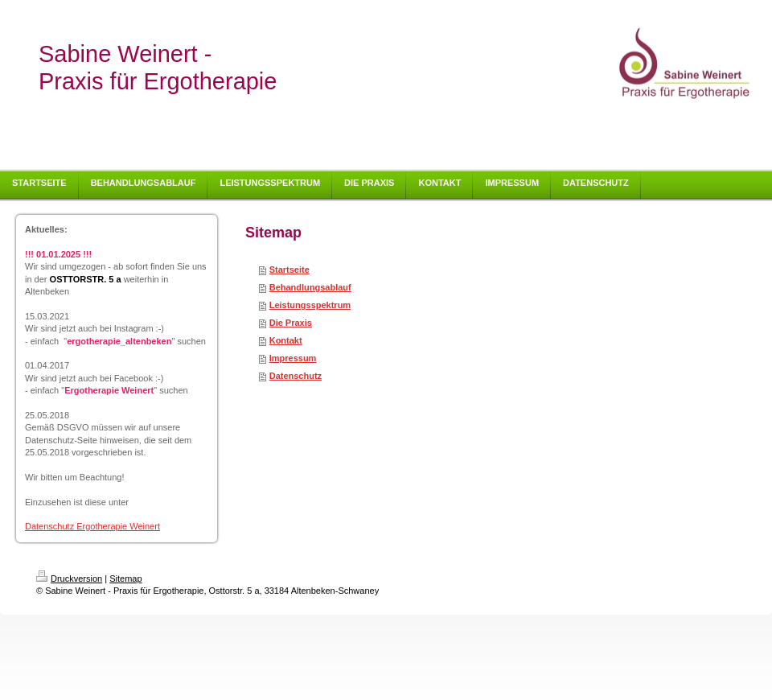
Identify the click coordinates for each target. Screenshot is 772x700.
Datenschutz (296, 376)
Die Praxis (291, 323)
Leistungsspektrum (310, 305)
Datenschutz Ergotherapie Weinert (92, 526)
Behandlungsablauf (310, 287)
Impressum (293, 358)
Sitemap (125, 579)
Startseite (289, 270)
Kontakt (286, 340)
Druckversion (69, 579)
